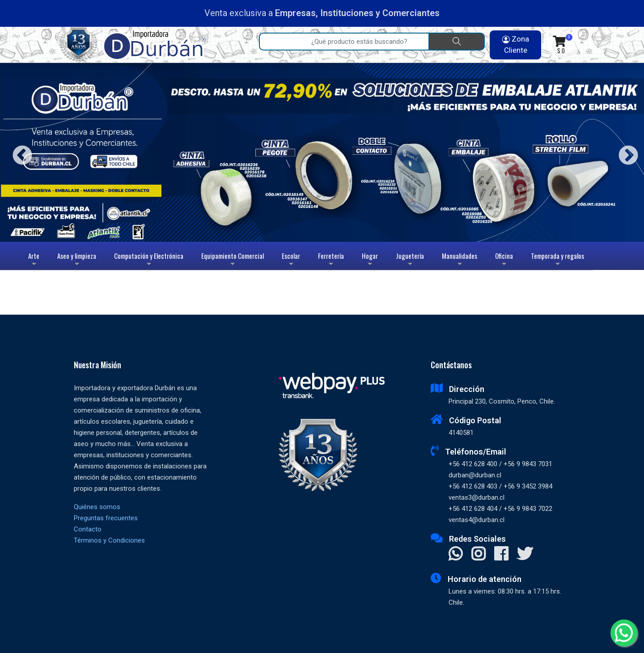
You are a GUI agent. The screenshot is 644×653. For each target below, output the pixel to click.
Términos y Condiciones (109, 540)
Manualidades (460, 260)
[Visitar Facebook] (501, 554)
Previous (19, 152)
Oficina (504, 260)
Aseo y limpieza (77, 260)
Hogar (370, 260)
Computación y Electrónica (149, 260)
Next (625, 152)
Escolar (291, 260)
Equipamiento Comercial (233, 260)
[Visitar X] (525, 554)
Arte (35, 260)
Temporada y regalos (557, 260)
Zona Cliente (516, 45)
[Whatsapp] (624, 633)
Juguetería (410, 260)
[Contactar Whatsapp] (455, 554)
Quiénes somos (97, 507)
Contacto (88, 529)
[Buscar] (457, 42)
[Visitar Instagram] (478, 554)
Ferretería (331, 260)
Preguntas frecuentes (106, 518)
